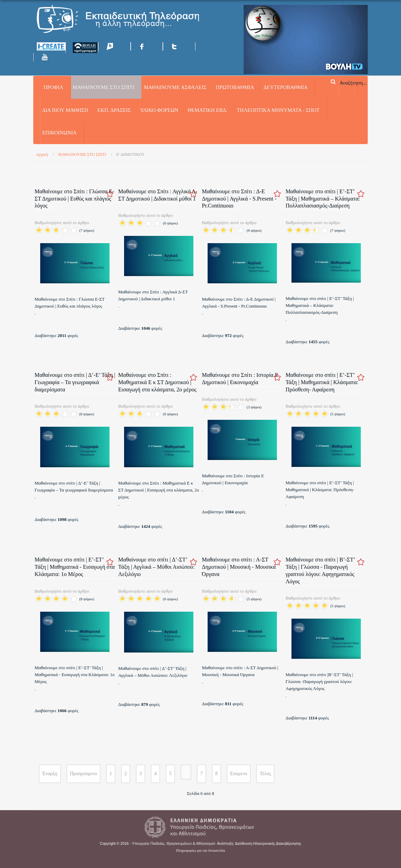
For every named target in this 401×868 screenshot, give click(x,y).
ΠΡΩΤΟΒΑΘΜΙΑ (235, 87)
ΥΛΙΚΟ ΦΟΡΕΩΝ (159, 110)
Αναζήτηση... (353, 82)
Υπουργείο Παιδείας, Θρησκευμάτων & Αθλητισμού (174, 843)
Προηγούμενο (84, 774)
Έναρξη (50, 774)
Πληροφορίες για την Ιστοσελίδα (200, 851)
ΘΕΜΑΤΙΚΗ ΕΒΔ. (208, 110)
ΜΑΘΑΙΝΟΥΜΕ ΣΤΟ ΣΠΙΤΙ (104, 87)
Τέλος (265, 774)
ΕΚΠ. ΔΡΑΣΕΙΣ (114, 110)
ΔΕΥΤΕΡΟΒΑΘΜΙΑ (285, 87)
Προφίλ (54, 87)
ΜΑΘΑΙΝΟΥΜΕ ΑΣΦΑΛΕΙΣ (175, 87)
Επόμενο (239, 774)
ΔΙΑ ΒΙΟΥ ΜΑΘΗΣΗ (65, 110)
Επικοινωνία (59, 133)
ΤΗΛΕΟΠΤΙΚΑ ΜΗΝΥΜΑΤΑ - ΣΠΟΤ (278, 110)
